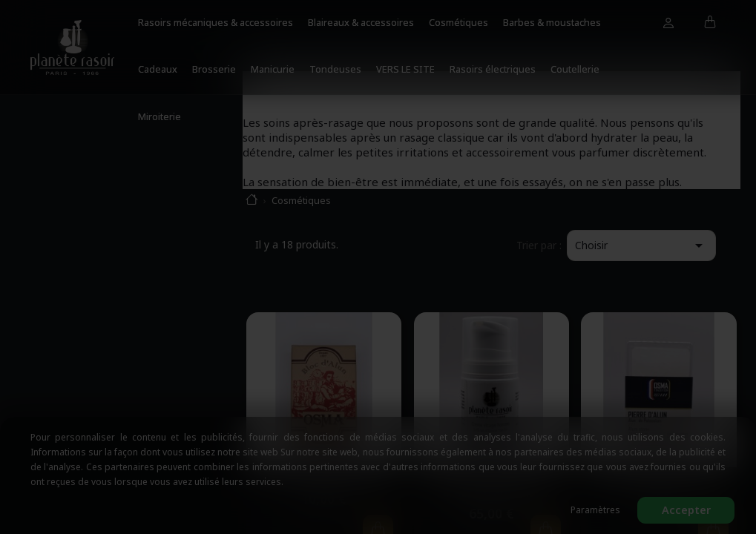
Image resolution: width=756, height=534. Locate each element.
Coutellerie (575, 69)
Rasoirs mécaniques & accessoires (216, 22)
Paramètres (595, 510)
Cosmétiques (458, 22)
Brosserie (214, 69)
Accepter (686, 510)
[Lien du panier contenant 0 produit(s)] (710, 23)
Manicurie (273, 69)
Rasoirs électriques (493, 69)
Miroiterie (160, 116)
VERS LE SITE (405, 69)
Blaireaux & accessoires (361, 22)
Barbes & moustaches (552, 22)
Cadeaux (158, 69)
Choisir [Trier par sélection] (641, 245)
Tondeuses (335, 69)
